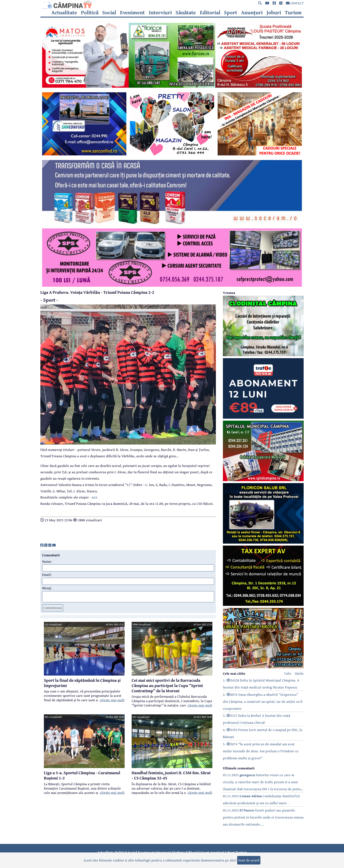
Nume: (47, 561)
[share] (42, 545)
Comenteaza (53, 608)
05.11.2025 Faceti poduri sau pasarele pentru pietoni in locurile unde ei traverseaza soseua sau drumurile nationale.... (263, 817)
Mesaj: (47, 588)
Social (109, 12)
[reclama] (172, 86)
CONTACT (295, 3)
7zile (288, 673)
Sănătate (186, 12)
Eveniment (132, 12)
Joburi (274, 12)
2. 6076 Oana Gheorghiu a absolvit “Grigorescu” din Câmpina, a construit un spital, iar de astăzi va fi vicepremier (263, 701)
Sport (231, 12)
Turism (293, 12)
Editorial (210, 12)
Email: (47, 575)
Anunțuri (252, 12)
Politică (90, 12)
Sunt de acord (249, 860)
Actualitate (64, 12)
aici (94, 497)
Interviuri (160, 12)
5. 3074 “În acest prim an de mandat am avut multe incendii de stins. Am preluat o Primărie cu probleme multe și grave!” (261, 751)
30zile (299, 673)
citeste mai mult (112, 700)
